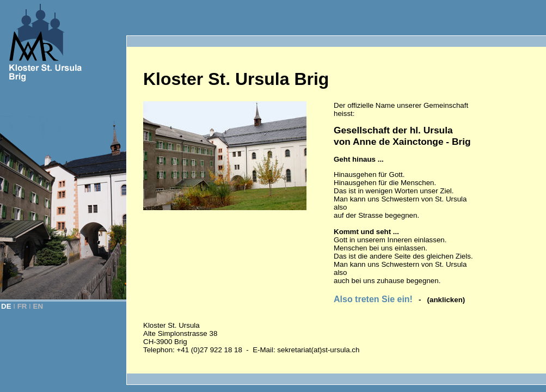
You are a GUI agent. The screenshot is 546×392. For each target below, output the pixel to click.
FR (22, 306)
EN (38, 306)
